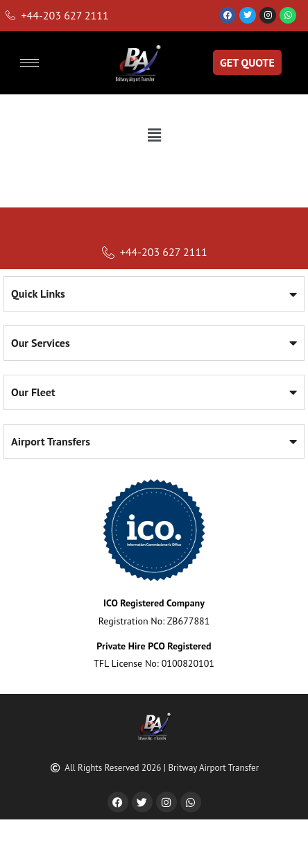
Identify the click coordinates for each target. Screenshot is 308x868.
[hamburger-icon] (29, 63)
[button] (154, 135)
